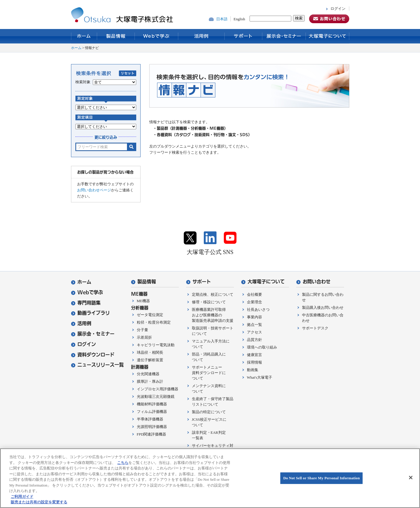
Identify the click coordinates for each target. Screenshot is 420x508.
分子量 (142, 330)
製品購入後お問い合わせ (323, 307)
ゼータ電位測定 (150, 315)
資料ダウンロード (93, 355)
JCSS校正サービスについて (209, 422)
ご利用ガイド (22, 497)
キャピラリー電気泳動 (156, 345)
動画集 (253, 370)
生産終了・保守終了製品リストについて (213, 402)
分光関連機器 (148, 374)
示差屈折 (144, 337)
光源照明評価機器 (152, 427)
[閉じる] (411, 478)
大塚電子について (328, 36)
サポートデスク (315, 328)
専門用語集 (86, 303)
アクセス (254, 332)
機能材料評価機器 (152, 404)
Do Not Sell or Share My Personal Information (321, 478)
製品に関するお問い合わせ (323, 297)
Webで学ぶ (157, 36)
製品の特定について (209, 412)
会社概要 (254, 294)
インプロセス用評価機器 (158, 389)
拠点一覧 (254, 325)
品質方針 (254, 340)
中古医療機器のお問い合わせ (323, 318)
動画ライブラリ (90, 313)
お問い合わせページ (94, 190)
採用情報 (254, 362)
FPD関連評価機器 (152, 434)
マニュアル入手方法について (211, 344)
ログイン (338, 9)
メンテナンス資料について (209, 389)
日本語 (222, 19)
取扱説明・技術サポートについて (213, 331)
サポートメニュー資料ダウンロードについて (209, 373)
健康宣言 (254, 355)
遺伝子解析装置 (150, 360)
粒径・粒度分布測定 (154, 322)
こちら (123, 463)
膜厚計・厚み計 (150, 381)
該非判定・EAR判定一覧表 (209, 435)
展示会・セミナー (284, 36)
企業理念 (254, 302)
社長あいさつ (258, 310)
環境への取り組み (262, 347)
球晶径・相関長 (150, 352)
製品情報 (116, 36)
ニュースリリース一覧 (97, 365)
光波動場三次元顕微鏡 (156, 397)
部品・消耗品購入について (209, 357)
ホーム (84, 36)
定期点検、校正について (213, 294)
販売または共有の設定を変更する (39, 502)
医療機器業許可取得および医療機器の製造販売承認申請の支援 (213, 315)
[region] (210, 478)
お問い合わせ (313, 282)
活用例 (201, 36)
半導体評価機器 (150, 419)
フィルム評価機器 (152, 412)
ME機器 (143, 301)
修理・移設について (209, 302)
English (239, 19)
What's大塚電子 (260, 377)
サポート (243, 36)
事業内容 (254, 317)
